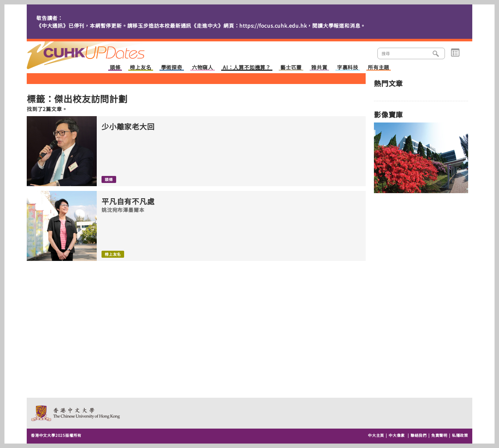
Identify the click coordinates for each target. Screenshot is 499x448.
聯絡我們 (419, 435)
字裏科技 (348, 68)
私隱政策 (460, 435)
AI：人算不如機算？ (247, 68)
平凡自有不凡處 (128, 201)
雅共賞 (319, 68)
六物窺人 (203, 68)
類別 (455, 53)
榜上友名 (141, 68)
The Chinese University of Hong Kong (76, 413)
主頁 (98, 51)
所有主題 (379, 68)
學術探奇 (172, 68)
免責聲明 (439, 435)
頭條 (115, 68)
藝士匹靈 (291, 68)
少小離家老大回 (128, 126)
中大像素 (397, 435)
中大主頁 (376, 435)
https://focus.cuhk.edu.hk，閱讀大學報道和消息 (300, 25)
